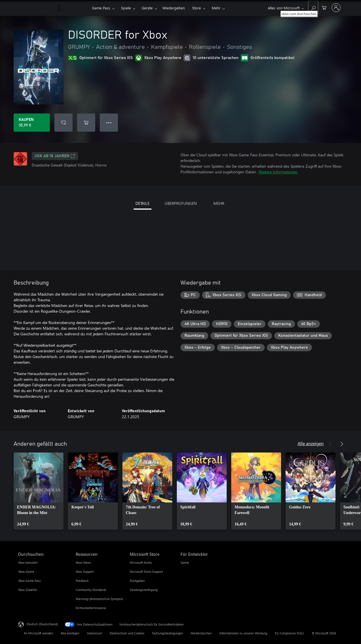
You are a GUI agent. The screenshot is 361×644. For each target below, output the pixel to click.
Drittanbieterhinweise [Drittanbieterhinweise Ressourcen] (91, 608)
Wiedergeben (174, 8)
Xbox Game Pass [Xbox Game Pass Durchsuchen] (29, 581)
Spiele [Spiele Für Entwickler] (185, 562)
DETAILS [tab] (142, 203)
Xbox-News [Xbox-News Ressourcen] (83, 562)
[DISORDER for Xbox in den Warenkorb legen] (86, 123)
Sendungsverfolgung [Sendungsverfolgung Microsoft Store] (144, 590)
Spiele (126, 8)
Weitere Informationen (278, 172)
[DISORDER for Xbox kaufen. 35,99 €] (32, 123)
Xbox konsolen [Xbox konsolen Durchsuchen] (28, 562)
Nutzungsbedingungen (168, 633)
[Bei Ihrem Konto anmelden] (336, 8)
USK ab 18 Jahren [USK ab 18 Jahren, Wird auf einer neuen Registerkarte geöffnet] (55, 156)
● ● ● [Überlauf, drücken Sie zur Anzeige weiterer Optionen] (109, 122)
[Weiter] (342, 444)
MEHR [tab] (219, 203)
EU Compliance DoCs (289, 633)
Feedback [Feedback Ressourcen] (82, 581)
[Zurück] (330, 444)
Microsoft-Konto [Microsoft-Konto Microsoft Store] (141, 562)
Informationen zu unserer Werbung (243, 633)
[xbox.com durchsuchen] (313, 7)
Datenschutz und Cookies (127, 633)
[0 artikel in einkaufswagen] (324, 7)
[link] (39, 491)
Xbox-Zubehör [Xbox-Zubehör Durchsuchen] (28, 590)
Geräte (147, 8)
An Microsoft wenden (38, 633)
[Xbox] (75, 8)
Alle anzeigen (311, 443)
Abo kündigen (70, 633)
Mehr (216, 8)
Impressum (95, 633)
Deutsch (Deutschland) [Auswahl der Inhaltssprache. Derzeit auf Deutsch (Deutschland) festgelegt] (42, 624)
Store (197, 8)
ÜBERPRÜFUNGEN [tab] (181, 203)
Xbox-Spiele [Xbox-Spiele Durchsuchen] (26, 572)
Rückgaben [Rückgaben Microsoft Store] (137, 581)
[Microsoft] (38, 8)
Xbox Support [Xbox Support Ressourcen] (85, 572)
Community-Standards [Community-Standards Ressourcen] (91, 590)
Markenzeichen (201, 633)
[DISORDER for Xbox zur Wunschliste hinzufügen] (63, 123)
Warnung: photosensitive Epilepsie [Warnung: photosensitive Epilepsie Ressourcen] (99, 599)
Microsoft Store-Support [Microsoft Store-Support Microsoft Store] (146, 572)
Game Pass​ (101, 8)
